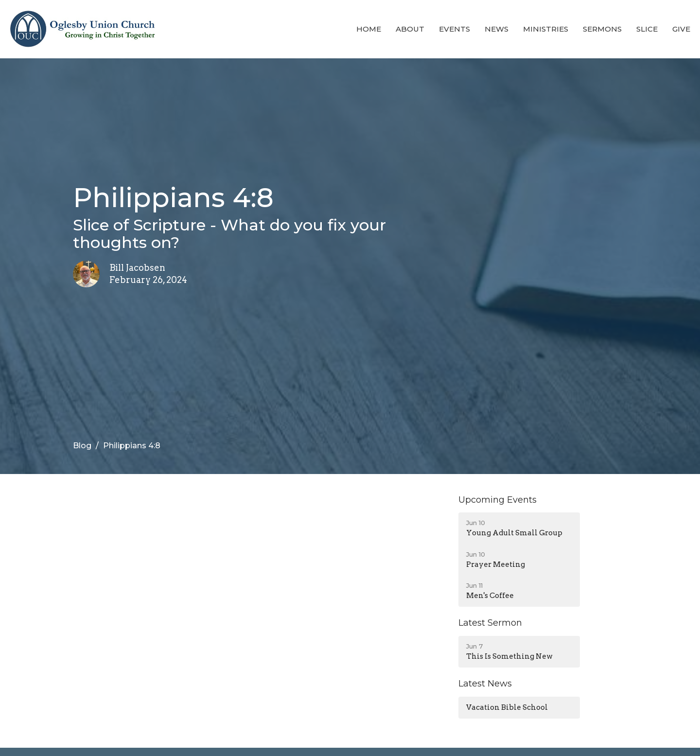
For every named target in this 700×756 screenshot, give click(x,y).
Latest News (485, 684)
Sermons (602, 29)
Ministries (546, 29)
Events (455, 29)
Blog (82, 446)
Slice (647, 29)
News (497, 29)
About (410, 29)
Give (681, 29)
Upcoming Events (498, 500)
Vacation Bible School (507, 707)
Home (369, 29)
